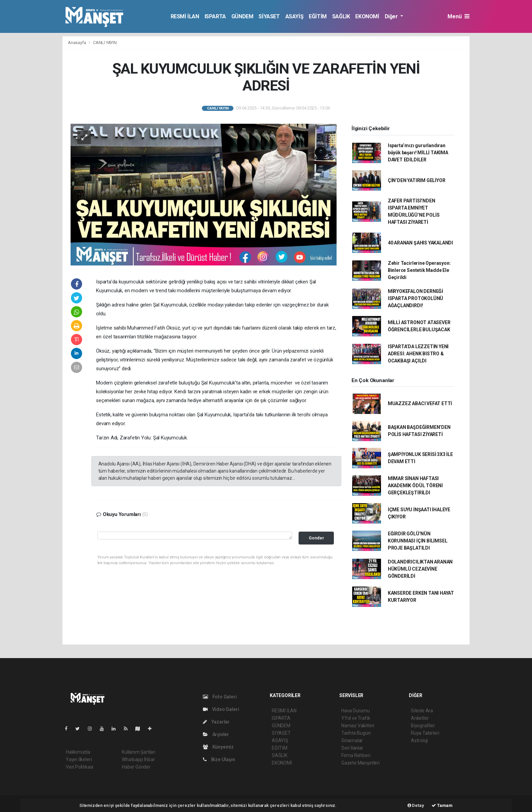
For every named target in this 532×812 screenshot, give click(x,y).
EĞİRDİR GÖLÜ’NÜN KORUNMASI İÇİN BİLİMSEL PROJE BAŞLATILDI (418, 541)
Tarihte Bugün (356, 733)
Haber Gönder (136, 767)
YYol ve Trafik (356, 718)
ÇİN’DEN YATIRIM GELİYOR (417, 180)
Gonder (316, 538)
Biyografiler (423, 726)
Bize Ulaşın (219, 759)
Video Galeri (221, 709)
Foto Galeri (220, 697)
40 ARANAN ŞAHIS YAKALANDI (420, 243)
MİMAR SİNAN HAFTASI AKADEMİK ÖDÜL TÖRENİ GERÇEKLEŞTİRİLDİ (415, 486)
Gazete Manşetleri (360, 763)
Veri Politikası (80, 767)
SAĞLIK (341, 16)
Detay (416, 805)
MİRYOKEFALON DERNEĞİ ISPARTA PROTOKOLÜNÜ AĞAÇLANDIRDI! (415, 298)
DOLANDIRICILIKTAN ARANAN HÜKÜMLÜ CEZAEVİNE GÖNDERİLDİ (420, 569)
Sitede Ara (422, 711)
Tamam (442, 805)
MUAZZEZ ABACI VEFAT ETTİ (420, 403)
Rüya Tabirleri (425, 733)
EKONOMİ (367, 16)
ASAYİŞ (294, 16)
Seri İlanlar (352, 748)
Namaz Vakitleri (358, 726)
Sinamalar (352, 740)
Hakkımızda (78, 752)
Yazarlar (216, 722)
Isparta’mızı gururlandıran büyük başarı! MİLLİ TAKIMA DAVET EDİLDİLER (418, 153)
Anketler (420, 718)
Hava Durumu (356, 711)
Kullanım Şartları (139, 752)
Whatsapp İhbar (138, 759)
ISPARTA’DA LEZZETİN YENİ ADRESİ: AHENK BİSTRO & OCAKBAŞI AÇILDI (418, 354)
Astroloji (419, 740)
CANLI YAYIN (105, 43)
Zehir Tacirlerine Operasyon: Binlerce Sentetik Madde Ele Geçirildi (419, 270)
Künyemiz (218, 747)
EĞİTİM (318, 16)
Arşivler (216, 734)
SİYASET (269, 16)
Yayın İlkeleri (79, 759)
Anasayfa (77, 43)
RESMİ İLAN (185, 16)
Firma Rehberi (356, 755)
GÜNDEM (242, 16)
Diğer (392, 16)
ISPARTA (215, 16)
